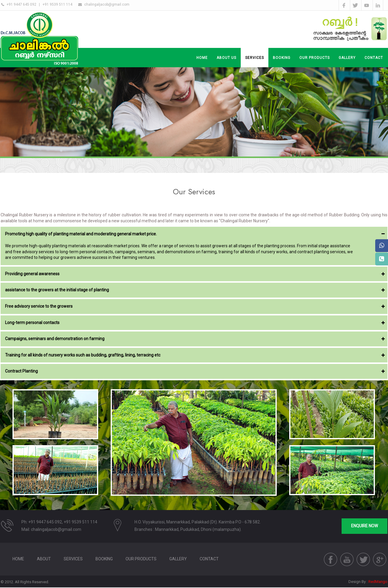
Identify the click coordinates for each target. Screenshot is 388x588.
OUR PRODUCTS (315, 58)
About (44, 559)
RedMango (378, 582)
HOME (18, 559)
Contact (209, 559)
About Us (226, 58)
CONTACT (374, 58)
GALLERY (347, 58)
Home (202, 58)
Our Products (141, 559)
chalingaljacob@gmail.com (107, 4)
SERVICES (255, 58)
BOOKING (282, 58)
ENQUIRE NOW (364, 526)
